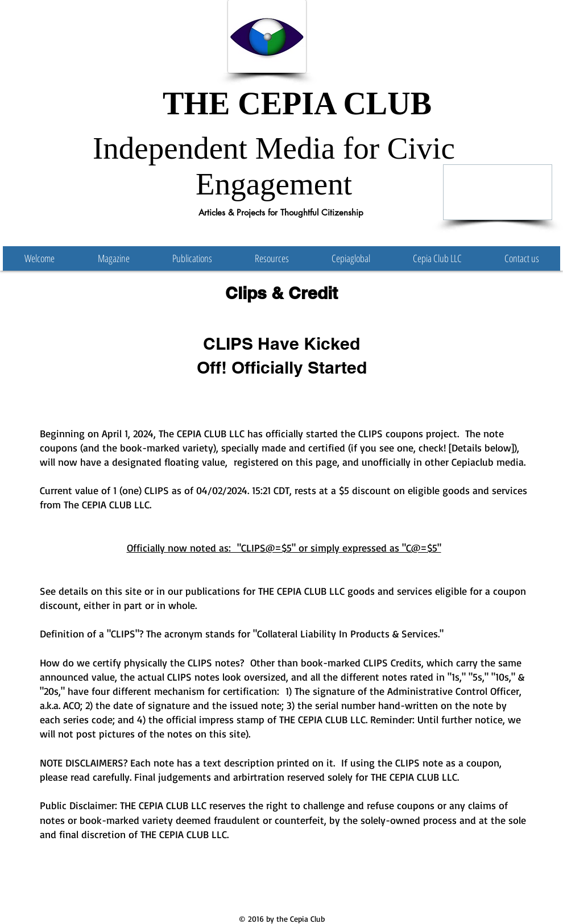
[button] (192, 258)
